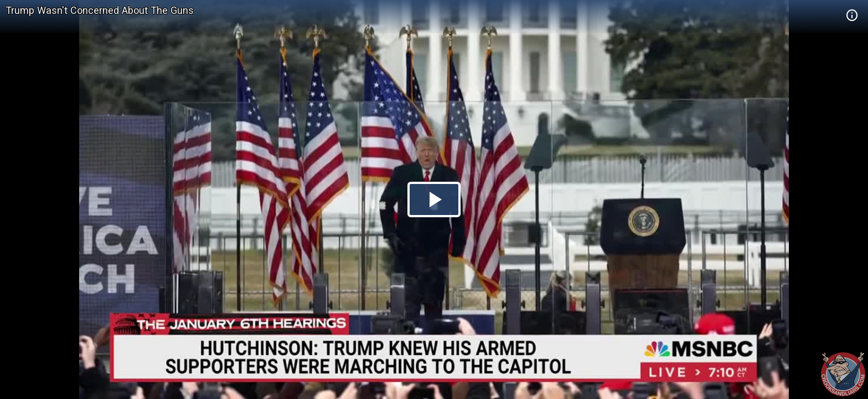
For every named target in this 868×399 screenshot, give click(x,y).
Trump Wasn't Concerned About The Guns (100, 10)
